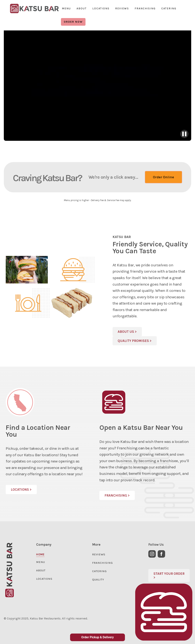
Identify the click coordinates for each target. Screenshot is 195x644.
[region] (34, 9)
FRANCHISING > (117, 495)
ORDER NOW (73, 22)
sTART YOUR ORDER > (169, 576)
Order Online (163, 177)
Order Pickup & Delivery (97, 637)
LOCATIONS (101, 8)
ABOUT (82, 8)
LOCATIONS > (21, 490)
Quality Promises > (135, 341)
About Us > (127, 332)
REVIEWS (122, 8)
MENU (66, 8)
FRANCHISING (145, 8)
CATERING (169, 8)
